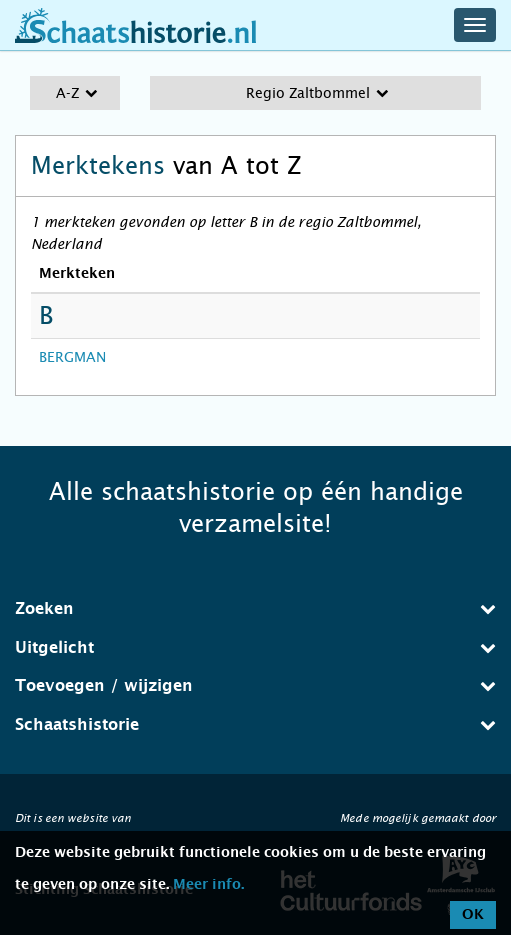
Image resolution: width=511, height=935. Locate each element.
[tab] (255, 609)
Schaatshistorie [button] (255, 724)
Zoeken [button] (255, 608)
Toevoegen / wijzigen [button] (255, 685)
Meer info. (208, 885)
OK (473, 915)
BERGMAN (72, 357)
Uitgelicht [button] (255, 647)
